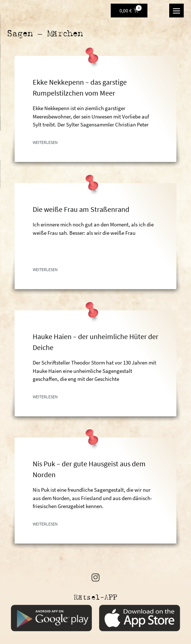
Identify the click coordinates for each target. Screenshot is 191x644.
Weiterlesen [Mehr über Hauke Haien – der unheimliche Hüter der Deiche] (45, 397)
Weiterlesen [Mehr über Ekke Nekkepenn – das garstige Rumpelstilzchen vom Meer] (45, 142)
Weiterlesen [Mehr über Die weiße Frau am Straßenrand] (45, 269)
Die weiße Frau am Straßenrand (81, 209)
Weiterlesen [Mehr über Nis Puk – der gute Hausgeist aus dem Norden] (45, 524)
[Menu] (176, 11)
